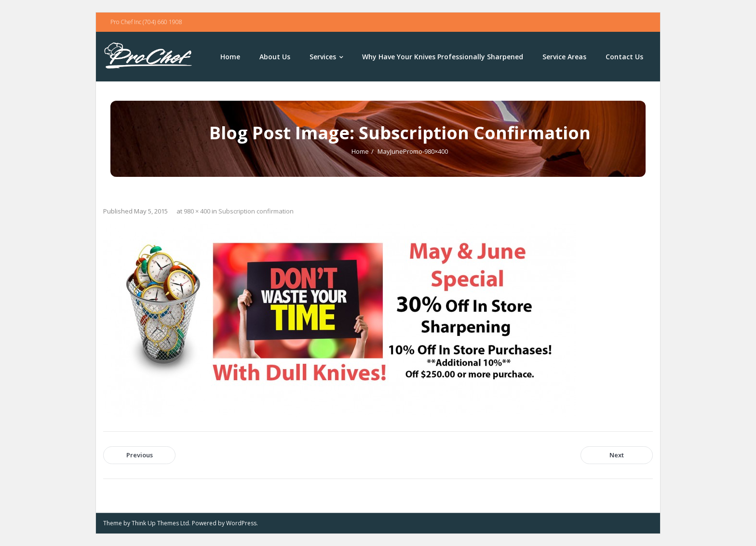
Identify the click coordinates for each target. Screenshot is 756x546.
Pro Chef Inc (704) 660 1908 (146, 22)
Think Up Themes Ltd (160, 523)
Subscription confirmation (256, 211)
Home (360, 151)
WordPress (241, 523)
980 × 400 (197, 211)
